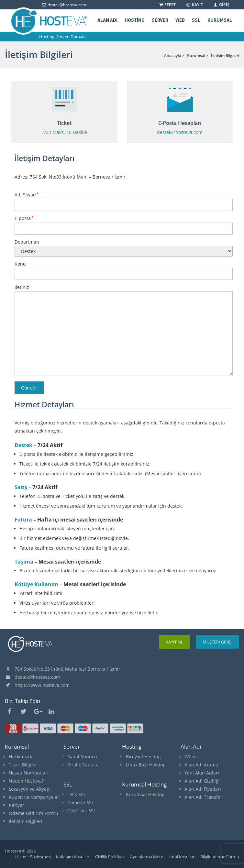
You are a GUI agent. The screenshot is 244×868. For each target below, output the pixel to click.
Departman (124, 247)
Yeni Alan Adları (202, 773)
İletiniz (124, 331)
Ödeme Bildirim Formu (33, 813)
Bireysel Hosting (143, 757)
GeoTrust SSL (82, 811)
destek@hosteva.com (37, 677)
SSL (196, 21)
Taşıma (24, 562)
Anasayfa (173, 55)
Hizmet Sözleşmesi (33, 857)
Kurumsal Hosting (145, 794)
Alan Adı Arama (201, 765)
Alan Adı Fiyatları (203, 789)
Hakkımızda (21, 757)
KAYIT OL (174, 642)
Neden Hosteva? (26, 781)
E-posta (124, 223)
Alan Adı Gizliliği (202, 781)
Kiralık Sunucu (83, 765)
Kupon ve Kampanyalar (34, 797)
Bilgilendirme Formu (220, 857)
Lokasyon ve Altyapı (30, 789)
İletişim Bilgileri (26, 821)
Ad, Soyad (124, 200)
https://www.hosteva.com (42, 685)
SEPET (167, 5)
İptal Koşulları (182, 857)
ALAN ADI (107, 21)
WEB (180, 21)
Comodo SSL (81, 802)
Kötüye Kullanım (36, 584)
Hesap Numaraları (29, 773)
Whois (191, 757)
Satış (21, 487)
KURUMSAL (220, 21)
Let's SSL (77, 794)
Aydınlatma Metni (147, 857)
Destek (23, 445)
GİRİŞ (221, 5)
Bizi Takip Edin (22, 701)
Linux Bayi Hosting (146, 765)
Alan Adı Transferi (204, 797)
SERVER (160, 21)
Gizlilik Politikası (110, 857)
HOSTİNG (135, 21)
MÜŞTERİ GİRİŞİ (218, 642)
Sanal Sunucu (82, 757)
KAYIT (194, 5)
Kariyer (17, 805)
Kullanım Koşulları (73, 857)
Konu (124, 269)
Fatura (23, 520)
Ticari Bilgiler (23, 765)
